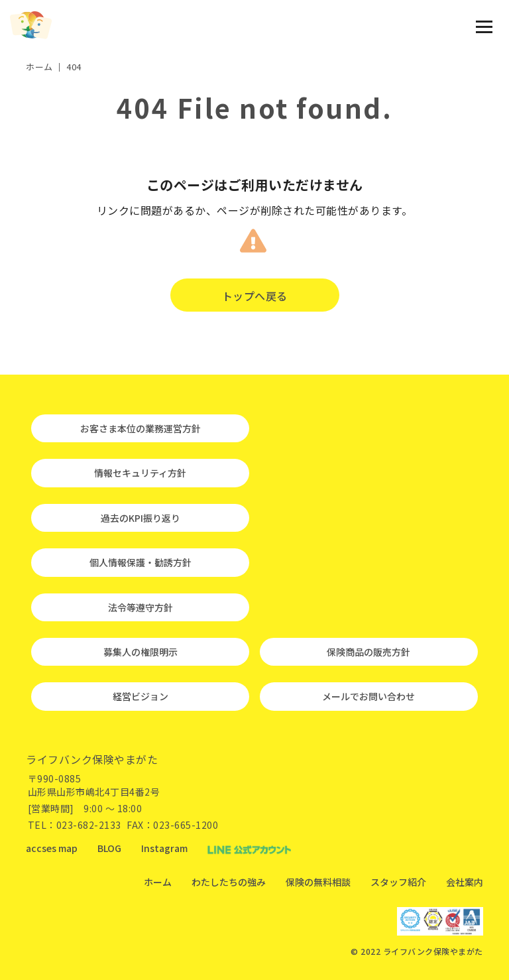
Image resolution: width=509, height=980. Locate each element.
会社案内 (465, 882)
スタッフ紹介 (398, 882)
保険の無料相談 (318, 882)
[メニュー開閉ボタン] (484, 27)
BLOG (109, 848)
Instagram (164, 848)
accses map (52, 848)
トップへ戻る (255, 296)
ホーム (158, 882)
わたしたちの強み (229, 882)
